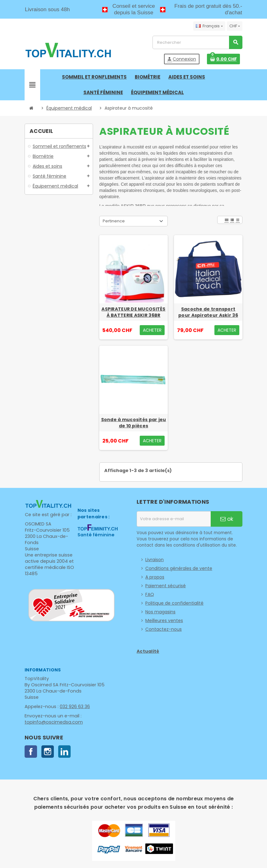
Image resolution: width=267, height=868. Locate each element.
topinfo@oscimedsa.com (52, 722)
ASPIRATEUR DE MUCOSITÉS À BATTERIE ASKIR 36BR (133, 312)
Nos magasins (160, 612)
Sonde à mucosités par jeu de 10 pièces (134, 423)
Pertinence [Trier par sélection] (114, 221)
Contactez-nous (164, 629)
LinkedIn (64, 752)
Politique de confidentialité (174, 603)
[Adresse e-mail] (174, 519)
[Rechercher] (197, 42)
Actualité (148, 651)
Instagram (48, 752)
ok (227, 519)
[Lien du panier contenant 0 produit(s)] (223, 59)
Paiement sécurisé (166, 586)
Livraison (155, 560)
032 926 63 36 (73, 707)
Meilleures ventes (164, 620)
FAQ (150, 594)
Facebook (31, 752)
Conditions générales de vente (179, 568)
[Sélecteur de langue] (209, 26)
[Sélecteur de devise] (235, 26)
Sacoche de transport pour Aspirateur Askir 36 (208, 312)
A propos (155, 577)
